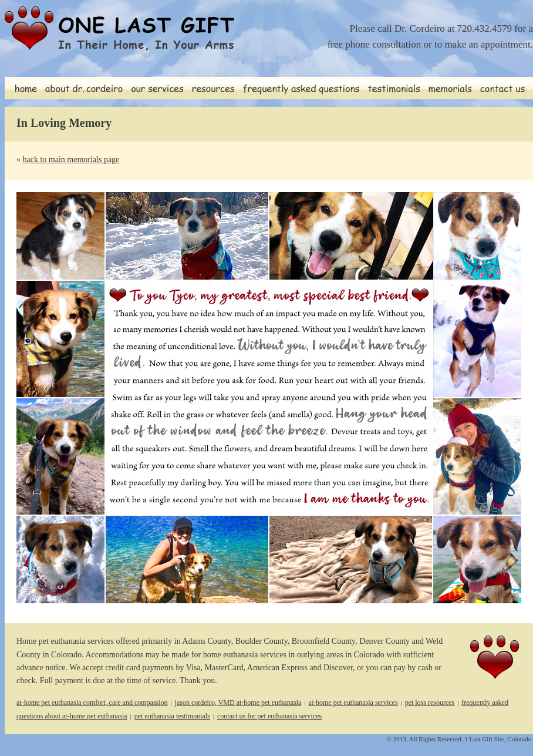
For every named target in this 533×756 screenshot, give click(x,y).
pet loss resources (430, 703)
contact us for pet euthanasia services (269, 716)
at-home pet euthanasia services (353, 703)
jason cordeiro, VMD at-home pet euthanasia (238, 703)
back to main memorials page (71, 159)
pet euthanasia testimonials (172, 716)
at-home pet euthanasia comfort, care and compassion (92, 703)
